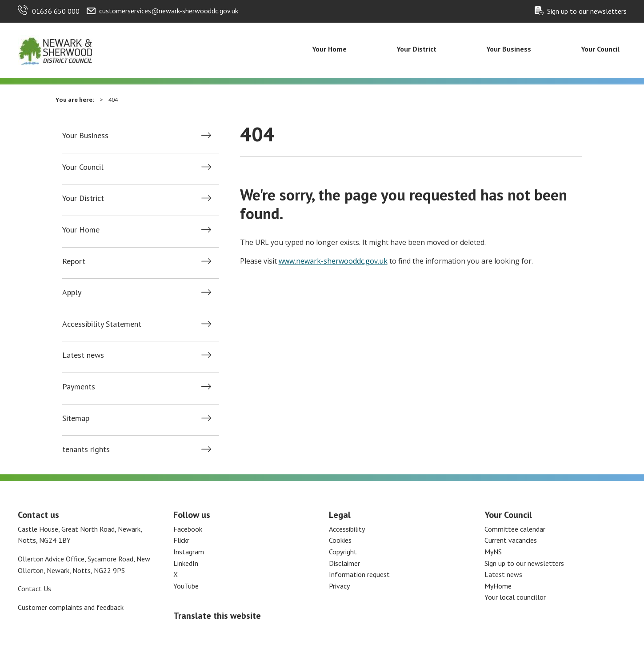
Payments (79, 387)
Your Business (509, 49)
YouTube (186, 586)
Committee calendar (515, 529)
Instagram (189, 552)
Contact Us (34, 589)
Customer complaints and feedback (71, 607)
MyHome (498, 586)
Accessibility (347, 529)
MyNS (493, 552)
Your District (416, 49)
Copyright (343, 552)
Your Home (329, 49)
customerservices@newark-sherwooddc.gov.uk (169, 11)
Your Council (600, 49)
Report (74, 261)
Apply (72, 292)
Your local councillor (515, 597)
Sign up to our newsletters (587, 11)
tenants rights (86, 449)
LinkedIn (186, 563)
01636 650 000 (56, 11)
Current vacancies (511, 540)
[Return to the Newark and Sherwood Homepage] (56, 49)
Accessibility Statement (102, 324)
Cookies (340, 540)
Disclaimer (344, 563)
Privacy (339, 586)
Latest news (83, 355)
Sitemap (76, 418)
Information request (359, 574)
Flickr (181, 540)
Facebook (188, 529)
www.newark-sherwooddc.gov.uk (333, 261)
